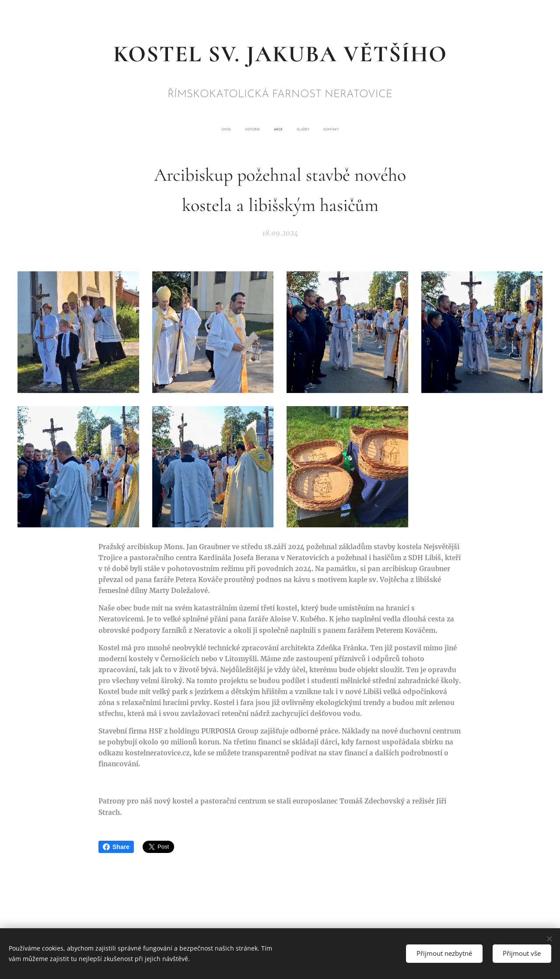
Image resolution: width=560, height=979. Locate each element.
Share (116, 847)
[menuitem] (255, 130)
